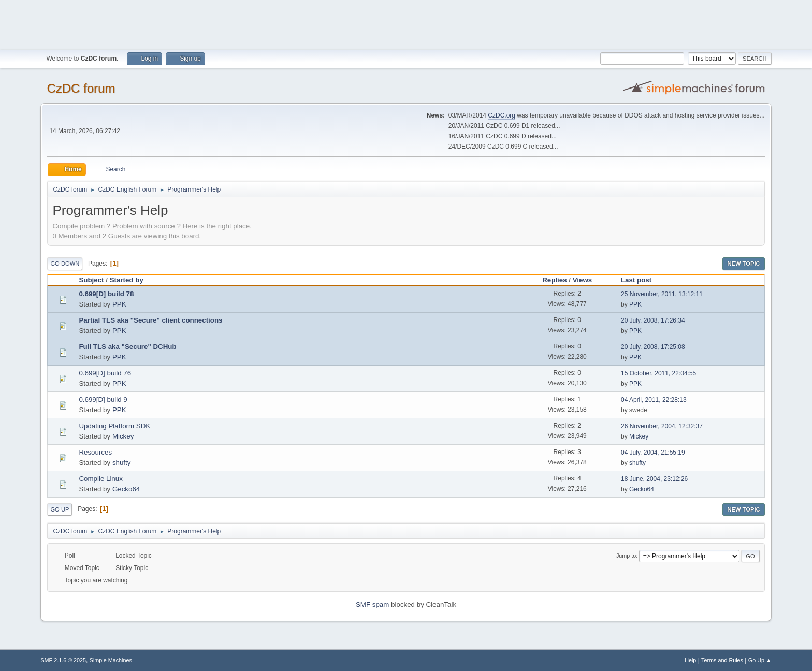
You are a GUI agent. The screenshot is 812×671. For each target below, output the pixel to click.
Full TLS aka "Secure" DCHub (127, 347)
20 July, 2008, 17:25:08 (653, 347)
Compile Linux (100, 479)
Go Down (65, 264)
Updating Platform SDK (114, 426)
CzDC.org (502, 115)
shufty (122, 463)
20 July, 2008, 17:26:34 (653, 320)
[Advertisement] (406, 23)
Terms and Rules (722, 660)
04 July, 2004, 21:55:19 (653, 453)
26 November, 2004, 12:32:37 (662, 426)
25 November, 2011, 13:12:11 (662, 294)
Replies (554, 280)
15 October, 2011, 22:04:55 (658, 373)
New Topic (743, 264)
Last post (641, 280)
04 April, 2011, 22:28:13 (654, 400)
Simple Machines (111, 660)
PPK (119, 304)
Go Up (60, 509)
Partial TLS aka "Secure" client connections (150, 320)
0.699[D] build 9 (103, 399)
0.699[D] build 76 (105, 373)
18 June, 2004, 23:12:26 (654, 479)
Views (583, 280)
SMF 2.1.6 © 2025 (63, 660)
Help (690, 660)
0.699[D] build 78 (106, 294)
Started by (127, 280)
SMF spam (372, 604)
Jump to (626, 556)
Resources (95, 452)
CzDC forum (81, 88)
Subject (91, 280)
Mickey (123, 436)
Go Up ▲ (760, 660)
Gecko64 (126, 489)
